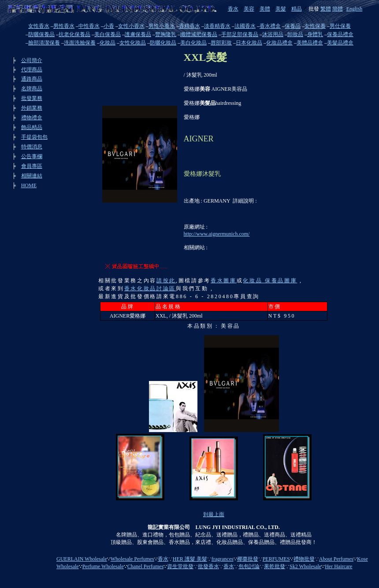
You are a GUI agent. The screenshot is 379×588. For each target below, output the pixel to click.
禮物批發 (304, 559)
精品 (297, 9)
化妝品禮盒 (279, 43)
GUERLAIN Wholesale (82, 559)
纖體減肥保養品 (199, 34)
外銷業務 (32, 108)
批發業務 (32, 98)
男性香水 (64, 26)
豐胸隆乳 (166, 34)
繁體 (326, 9)
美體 (265, 9)
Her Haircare (338, 566)
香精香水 (189, 26)
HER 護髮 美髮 (190, 559)
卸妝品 (295, 34)
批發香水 (208, 566)
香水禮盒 (270, 26)
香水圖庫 (224, 281)
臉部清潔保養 (44, 43)
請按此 (166, 281)
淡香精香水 (217, 26)
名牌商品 (32, 89)
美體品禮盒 (310, 43)
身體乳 (315, 34)
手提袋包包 (34, 137)
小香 (109, 26)
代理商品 (32, 70)
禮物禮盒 (32, 118)
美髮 (281, 9)
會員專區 (32, 166)
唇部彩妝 (221, 43)
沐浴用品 (273, 34)
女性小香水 (131, 26)
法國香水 (245, 26)
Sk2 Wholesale (305, 566)
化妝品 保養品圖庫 (270, 281)
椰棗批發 (248, 559)
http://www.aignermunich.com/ (217, 234)
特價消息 (32, 147)
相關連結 (32, 176)
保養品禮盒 (340, 34)
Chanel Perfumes (145, 566)
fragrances (223, 559)
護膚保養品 (138, 34)
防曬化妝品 (163, 43)
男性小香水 (162, 26)
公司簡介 (32, 60)
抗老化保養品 (74, 34)
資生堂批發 (180, 566)
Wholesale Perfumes (132, 559)
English (355, 9)
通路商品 (32, 79)
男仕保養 (340, 26)
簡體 (338, 9)
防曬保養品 (41, 34)
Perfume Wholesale (103, 566)
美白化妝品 (193, 43)
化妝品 (108, 43)
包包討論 (249, 566)
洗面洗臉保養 (80, 43)
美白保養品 (108, 34)
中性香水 (89, 26)
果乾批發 (275, 566)
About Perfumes (336, 559)
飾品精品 (32, 127)
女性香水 (39, 26)
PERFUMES (276, 559)
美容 (249, 9)
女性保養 (315, 26)
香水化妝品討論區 (150, 288)
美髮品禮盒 (340, 43)
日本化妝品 (249, 43)
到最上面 (214, 514)
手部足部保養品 (240, 34)
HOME (29, 185)
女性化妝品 (133, 43)
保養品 (293, 26)
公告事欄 (32, 156)
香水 (233, 9)
